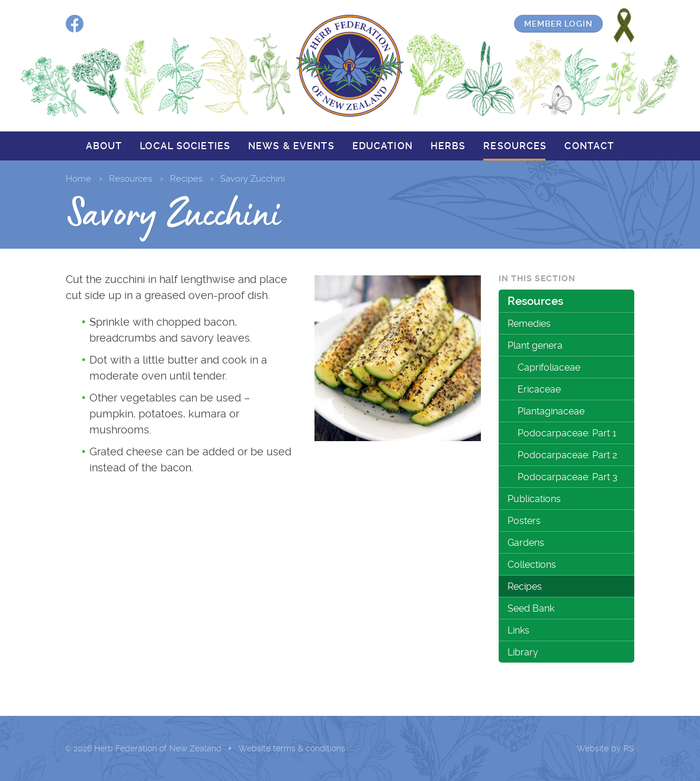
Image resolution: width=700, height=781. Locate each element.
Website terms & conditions (292, 748)
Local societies (185, 146)
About (104, 146)
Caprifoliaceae (549, 367)
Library (523, 652)
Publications (534, 499)
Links (518, 630)
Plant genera (535, 345)
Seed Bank (531, 608)
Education (383, 146)
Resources (515, 146)
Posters (524, 521)
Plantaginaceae (551, 411)
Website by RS (606, 748)
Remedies (529, 324)
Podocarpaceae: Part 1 (567, 433)
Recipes (186, 179)
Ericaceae (539, 389)
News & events (291, 146)
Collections (532, 565)
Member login (558, 24)
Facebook (75, 24)
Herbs (448, 146)
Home (78, 179)
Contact (589, 146)
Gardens (526, 543)
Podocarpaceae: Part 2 (567, 455)
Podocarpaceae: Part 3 (568, 477)
